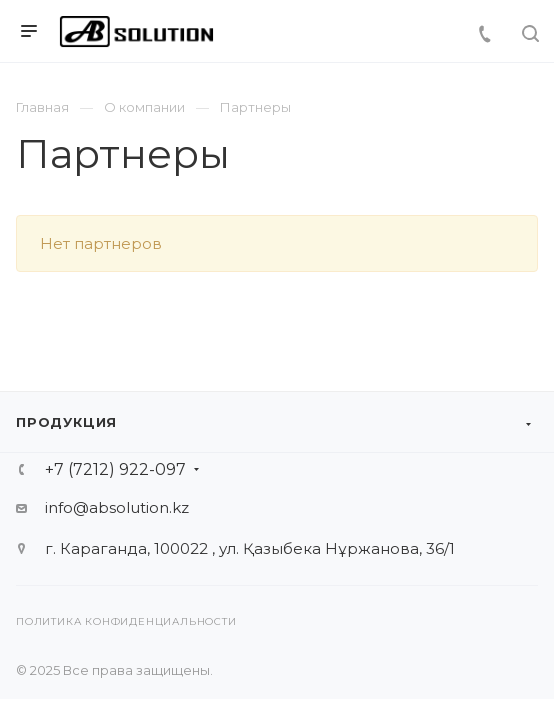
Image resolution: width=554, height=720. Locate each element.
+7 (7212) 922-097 (115, 470)
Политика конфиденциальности (126, 621)
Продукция (66, 422)
